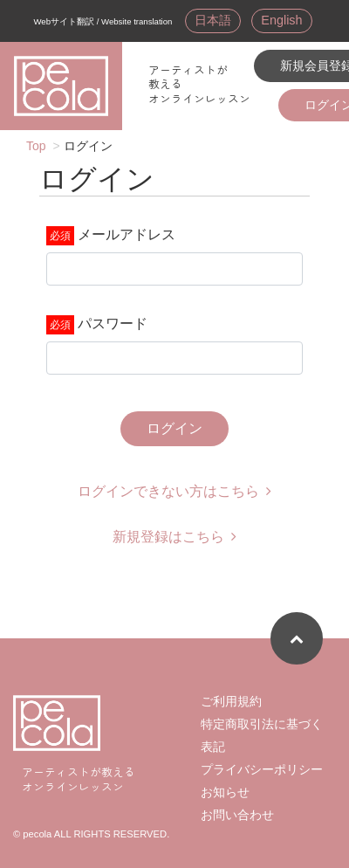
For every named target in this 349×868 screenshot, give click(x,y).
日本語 (213, 20)
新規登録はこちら (174, 537)
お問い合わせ (237, 815)
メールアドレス (127, 234)
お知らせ (225, 792)
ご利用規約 (231, 701)
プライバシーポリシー (262, 769)
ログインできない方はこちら (174, 491)
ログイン (174, 428)
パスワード (113, 324)
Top (36, 146)
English (281, 20)
